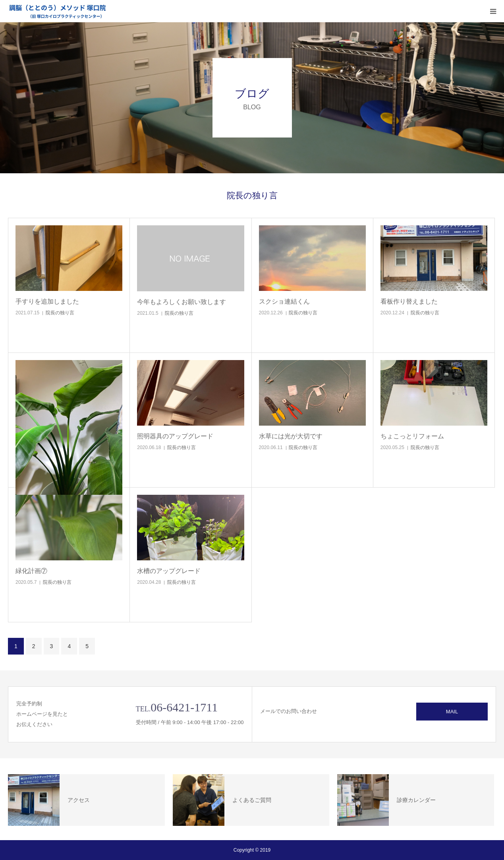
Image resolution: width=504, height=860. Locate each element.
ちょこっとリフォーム (412, 436)
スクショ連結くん (284, 301)
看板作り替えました (409, 301)
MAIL (452, 712)
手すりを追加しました (47, 301)
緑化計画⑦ (31, 571)
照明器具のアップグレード (175, 436)
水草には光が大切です (291, 436)
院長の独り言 (60, 313)
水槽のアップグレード (169, 571)
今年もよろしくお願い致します (182, 302)
